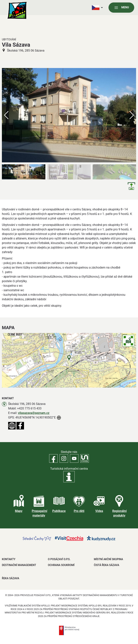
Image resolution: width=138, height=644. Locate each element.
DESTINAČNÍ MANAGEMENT (19, 565)
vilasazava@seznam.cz (34, 413)
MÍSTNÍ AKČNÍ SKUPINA (108, 559)
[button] (132, 115)
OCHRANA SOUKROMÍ (61, 565)
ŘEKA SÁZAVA (11, 578)
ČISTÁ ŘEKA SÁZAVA (106, 565)
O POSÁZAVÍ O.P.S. (59, 559)
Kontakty (9, 559)
